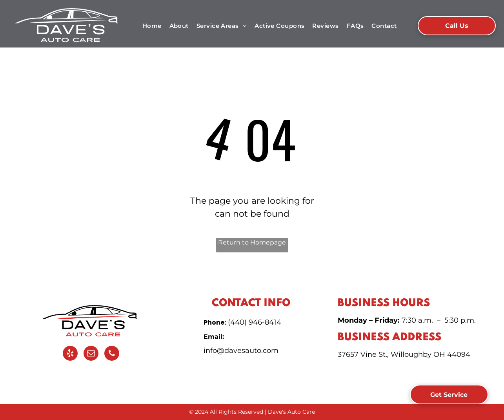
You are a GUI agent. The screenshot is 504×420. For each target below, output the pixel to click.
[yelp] (70, 354)
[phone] (112, 354)
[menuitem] (152, 26)
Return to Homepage (252, 242)
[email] (91, 354)
